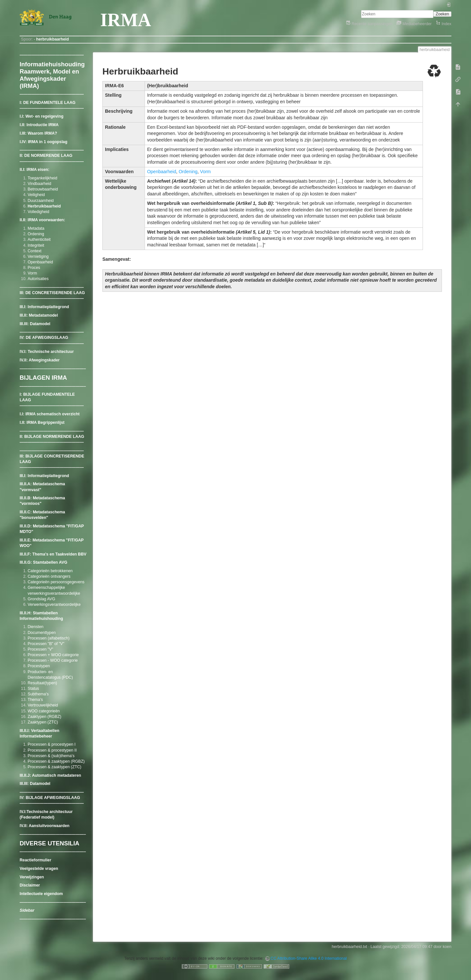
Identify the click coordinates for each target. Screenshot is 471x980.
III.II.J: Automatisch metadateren (50, 775)
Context (35, 251)
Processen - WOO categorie (53, 660)
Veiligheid (36, 195)
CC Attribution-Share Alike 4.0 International (309, 958)
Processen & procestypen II (52, 750)
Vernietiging (38, 257)
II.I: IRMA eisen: (35, 170)
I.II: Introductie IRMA (39, 125)
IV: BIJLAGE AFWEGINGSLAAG (50, 798)
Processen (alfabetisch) (49, 638)
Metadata (36, 228)
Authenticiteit (39, 240)
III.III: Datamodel (35, 324)
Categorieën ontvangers (49, 576)
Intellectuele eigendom (41, 894)
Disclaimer (30, 885)
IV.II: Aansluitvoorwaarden (44, 826)
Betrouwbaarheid (43, 189)
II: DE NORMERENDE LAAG (46, 156)
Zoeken (442, 14)
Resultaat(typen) (43, 683)
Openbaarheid (41, 262)
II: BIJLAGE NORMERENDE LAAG (52, 437)
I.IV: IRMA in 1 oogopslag (44, 142)
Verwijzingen (32, 877)
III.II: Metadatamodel (39, 315)
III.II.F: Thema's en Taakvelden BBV (53, 554)
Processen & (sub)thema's (51, 756)
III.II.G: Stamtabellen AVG (44, 562)
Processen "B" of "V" (46, 644)
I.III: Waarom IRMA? (38, 133)
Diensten (36, 627)
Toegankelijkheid (43, 178)
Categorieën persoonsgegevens (56, 582)
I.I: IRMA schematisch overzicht (50, 414)
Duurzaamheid (41, 201)
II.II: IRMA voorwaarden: (42, 220)
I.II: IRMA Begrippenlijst (42, 423)
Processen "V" (41, 649)
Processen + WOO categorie (53, 655)
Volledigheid (39, 212)
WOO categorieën (44, 711)
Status (34, 689)
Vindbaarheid (40, 184)
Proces (34, 268)
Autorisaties (38, 279)
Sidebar (27, 910)
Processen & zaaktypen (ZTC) (55, 767)
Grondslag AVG (42, 599)
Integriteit (36, 245)
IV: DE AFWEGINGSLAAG (44, 338)
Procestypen (39, 666)
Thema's (35, 700)
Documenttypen (42, 633)
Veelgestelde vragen (39, 869)
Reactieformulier (35, 860)
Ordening (36, 234)
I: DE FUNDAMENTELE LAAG (48, 103)
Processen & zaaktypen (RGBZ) (56, 761)
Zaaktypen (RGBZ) (45, 717)
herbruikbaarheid (52, 39)
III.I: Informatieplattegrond (44, 307)
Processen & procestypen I (52, 744)
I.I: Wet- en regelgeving (42, 116)
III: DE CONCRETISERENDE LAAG (52, 293)
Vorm (33, 273)
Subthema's (38, 694)
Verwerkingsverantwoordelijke (54, 605)
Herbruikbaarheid (44, 206)
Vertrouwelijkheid (43, 705)
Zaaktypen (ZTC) (43, 722)
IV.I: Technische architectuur (47, 352)
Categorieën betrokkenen (50, 571)
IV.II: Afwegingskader (40, 360)
